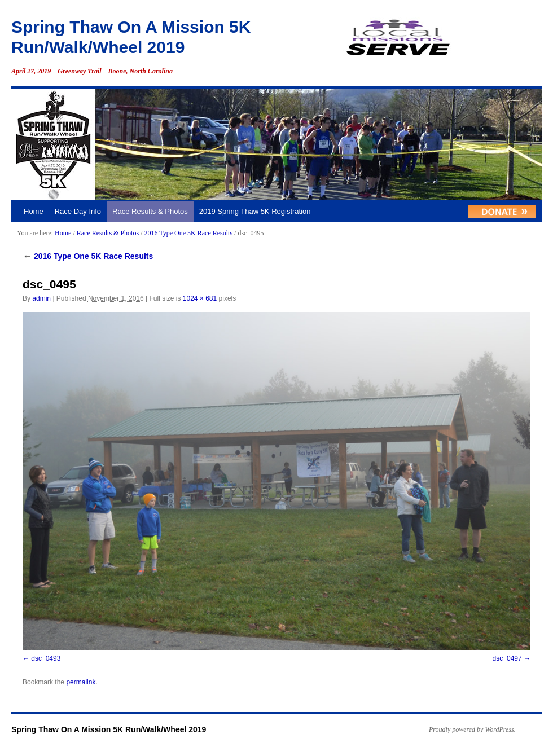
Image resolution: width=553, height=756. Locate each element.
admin (41, 298)
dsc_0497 (507, 658)
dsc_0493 (46, 658)
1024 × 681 (200, 298)
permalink (81, 682)
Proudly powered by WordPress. (472, 729)
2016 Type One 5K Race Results (188, 233)
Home (34, 211)
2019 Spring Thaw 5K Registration (255, 211)
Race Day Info (78, 211)
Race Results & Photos (150, 211)
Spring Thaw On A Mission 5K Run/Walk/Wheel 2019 (109, 729)
